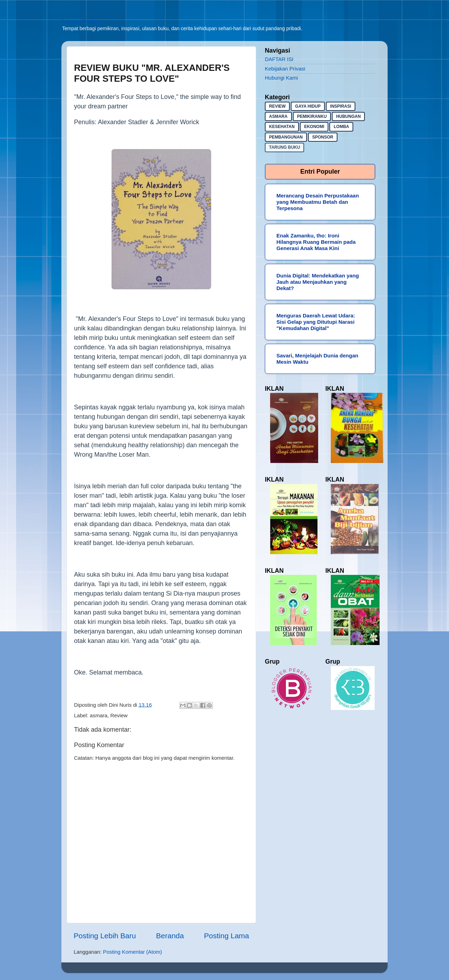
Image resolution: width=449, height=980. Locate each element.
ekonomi (314, 127)
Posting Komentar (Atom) (132, 952)
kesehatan (282, 127)
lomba (341, 127)
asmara (99, 715)
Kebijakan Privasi (285, 69)
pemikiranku (312, 116)
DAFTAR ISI (279, 59)
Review (119, 715)
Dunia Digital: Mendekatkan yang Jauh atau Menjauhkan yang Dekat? (318, 282)
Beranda (170, 936)
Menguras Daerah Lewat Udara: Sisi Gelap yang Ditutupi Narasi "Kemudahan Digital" (316, 322)
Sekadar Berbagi (81, 21)
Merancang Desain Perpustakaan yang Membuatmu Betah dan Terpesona (318, 202)
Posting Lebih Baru (105, 936)
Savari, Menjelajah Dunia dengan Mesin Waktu (317, 359)
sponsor (323, 137)
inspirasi (341, 106)
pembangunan (286, 137)
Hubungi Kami (281, 78)
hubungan (348, 116)
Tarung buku (284, 147)
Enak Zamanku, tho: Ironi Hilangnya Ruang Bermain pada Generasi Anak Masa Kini (316, 242)
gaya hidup (308, 106)
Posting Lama (227, 936)
